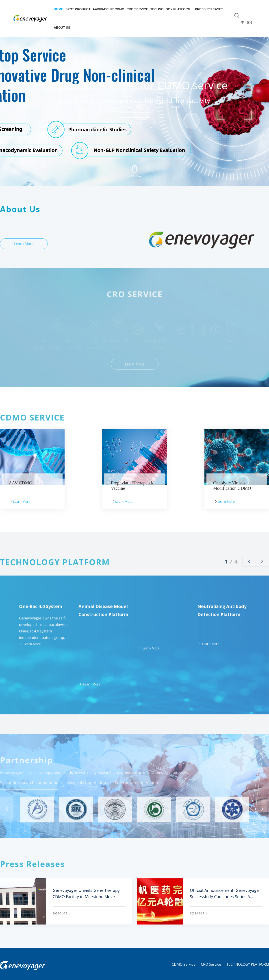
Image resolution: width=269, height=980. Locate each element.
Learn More (135, 123)
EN (249, 22)
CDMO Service (184, 964)
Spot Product (78, 9)
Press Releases (209, 9)
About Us (62, 28)
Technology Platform (170, 9)
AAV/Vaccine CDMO (108, 9)
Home (59, 9)
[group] (134, 102)
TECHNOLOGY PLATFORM (248, 964)
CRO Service (137, 9)
